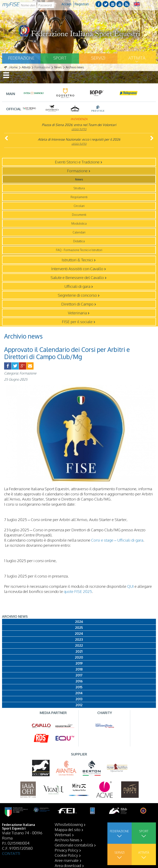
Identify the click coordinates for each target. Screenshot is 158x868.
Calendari (79, 232)
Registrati (82, 4)
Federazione (21, 58)
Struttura (79, 188)
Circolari (79, 206)
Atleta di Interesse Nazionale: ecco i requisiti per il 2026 (79, 139)
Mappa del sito (68, 829)
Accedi (66, 4)
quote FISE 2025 (78, 591)
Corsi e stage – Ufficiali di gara (117, 540)
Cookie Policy (66, 855)
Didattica (79, 241)
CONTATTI (11, 853)
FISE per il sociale (77, 321)
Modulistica (79, 223)
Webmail (63, 835)
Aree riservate (67, 860)
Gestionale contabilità (74, 845)
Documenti (79, 215)
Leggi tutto (79, 129)
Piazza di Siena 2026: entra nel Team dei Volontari (79, 125)
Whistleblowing (69, 824)
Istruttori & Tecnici (77, 260)
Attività (137, 58)
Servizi (98, 58)
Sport (60, 58)
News (79, 179)
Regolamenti (79, 197)
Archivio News (67, 840)
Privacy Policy (66, 850)
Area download (68, 865)
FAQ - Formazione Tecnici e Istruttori (79, 250)
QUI (130, 586)
